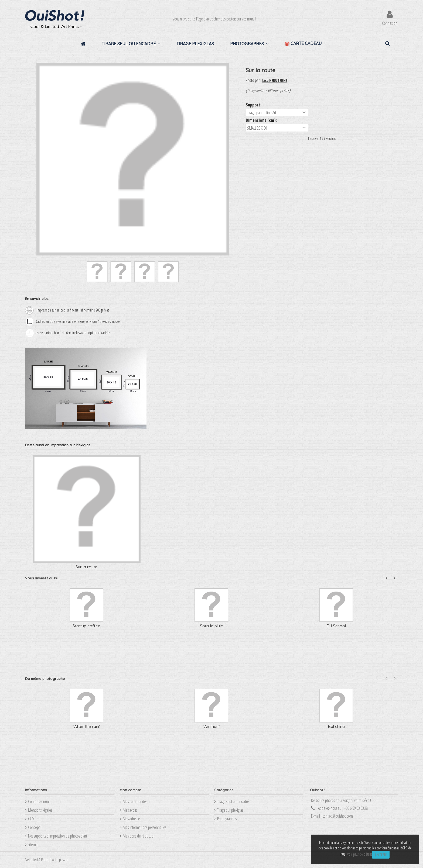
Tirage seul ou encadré (233, 801)
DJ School (336, 626)
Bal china (336, 726)
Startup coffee (86, 626)
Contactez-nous (39, 801)
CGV (31, 819)
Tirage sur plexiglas (230, 810)
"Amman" (211, 726)
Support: (254, 105)
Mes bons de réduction (139, 836)
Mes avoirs (130, 810)
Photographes (227, 819)
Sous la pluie (211, 626)
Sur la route (86, 567)
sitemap (34, 845)
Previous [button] (386, 578)
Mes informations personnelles (144, 827)
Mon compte (130, 790)
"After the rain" (87, 726)
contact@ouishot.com (338, 816)
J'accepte (381, 855)
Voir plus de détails (360, 854)
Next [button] (395, 578)
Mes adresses (132, 819)
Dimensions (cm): (262, 120)
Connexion (390, 23)
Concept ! (35, 827)
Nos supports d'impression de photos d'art (58, 836)
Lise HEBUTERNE (275, 80)
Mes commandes (135, 801)
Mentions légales (40, 810)
